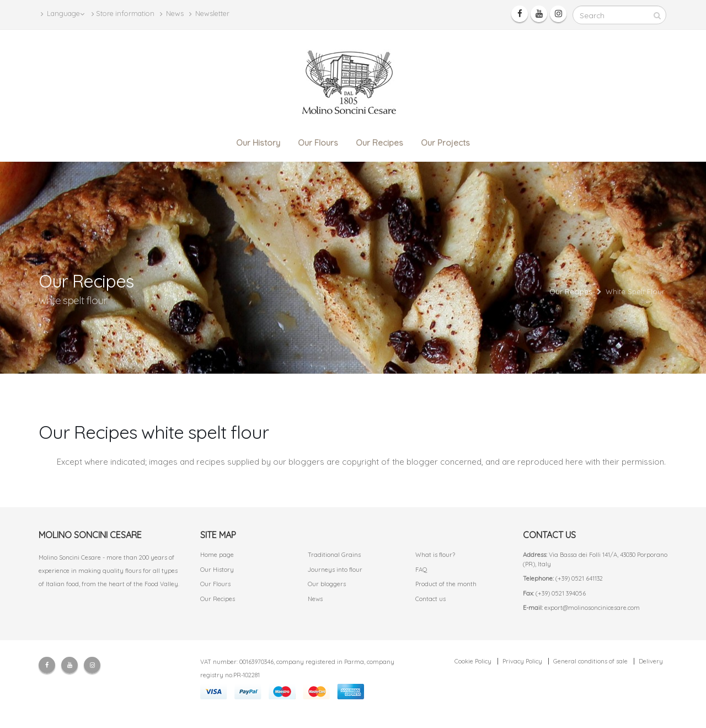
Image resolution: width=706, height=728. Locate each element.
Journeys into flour (335, 570)
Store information (123, 14)
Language (63, 14)
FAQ (421, 570)
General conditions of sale (590, 661)
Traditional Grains (334, 555)
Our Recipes (379, 143)
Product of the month (446, 584)
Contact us (430, 599)
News (172, 14)
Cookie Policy (473, 661)
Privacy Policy (522, 661)
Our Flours (318, 143)
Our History (258, 143)
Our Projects (445, 143)
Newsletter (209, 14)
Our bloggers (327, 584)
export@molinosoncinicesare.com (592, 608)
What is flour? (435, 555)
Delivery (651, 661)
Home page (217, 555)
